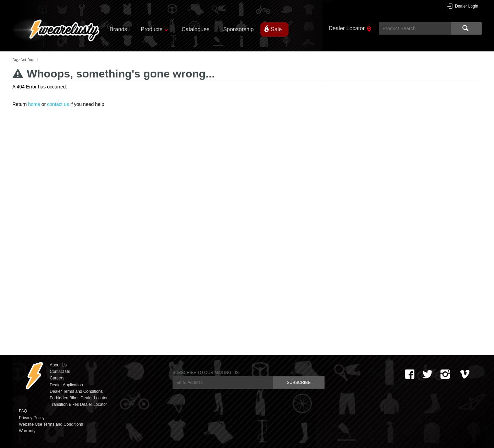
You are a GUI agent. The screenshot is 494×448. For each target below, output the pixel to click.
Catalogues (195, 29)
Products (151, 29)
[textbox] (415, 28)
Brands (119, 29)
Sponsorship (238, 29)
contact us (58, 104)
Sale (276, 29)
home (34, 104)
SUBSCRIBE (299, 383)
